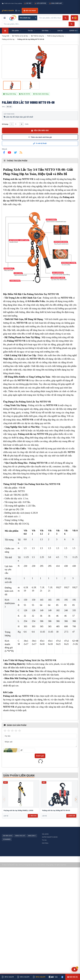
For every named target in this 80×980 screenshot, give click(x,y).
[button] (76, 799)
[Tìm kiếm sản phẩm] (50, 18)
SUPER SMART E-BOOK (50, 837)
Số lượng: (5, 124)
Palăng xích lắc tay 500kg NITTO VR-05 (56, 810)
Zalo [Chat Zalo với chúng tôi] (18, 11)
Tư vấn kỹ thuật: (40, 143)
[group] (40, 62)
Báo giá (33, 816)
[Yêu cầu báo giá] (75, 969)
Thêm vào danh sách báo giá (40, 137)
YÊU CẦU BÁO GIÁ (40, 130)
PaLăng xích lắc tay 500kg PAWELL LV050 (18, 810)
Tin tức (44, 840)
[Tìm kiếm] (66, 18)
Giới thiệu (45, 843)
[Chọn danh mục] (28, 18)
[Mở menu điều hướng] (5, 18)
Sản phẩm (45, 834)
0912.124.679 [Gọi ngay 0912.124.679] (8, 11)
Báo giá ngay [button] (30, 11)
